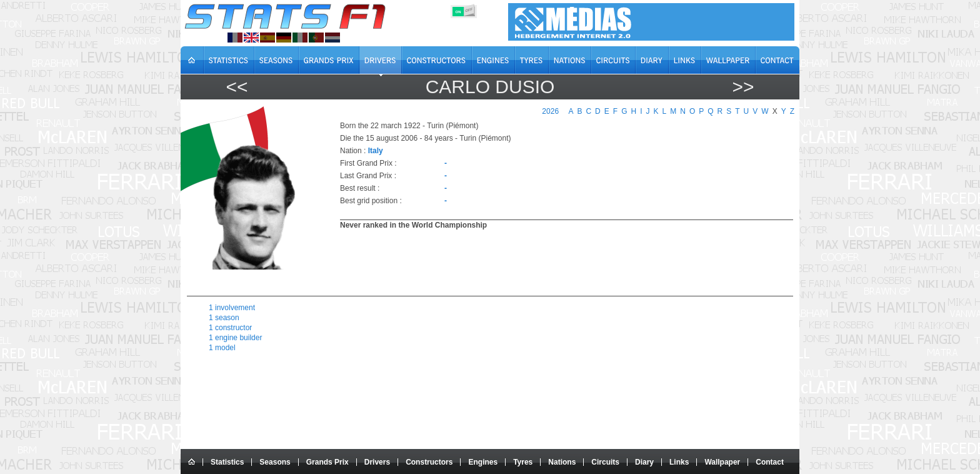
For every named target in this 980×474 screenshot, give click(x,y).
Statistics (227, 462)
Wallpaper (722, 462)
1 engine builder (235, 338)
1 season (224, 318)
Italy (376, 151)
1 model (222, 348)
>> (743, 87)
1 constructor (230, 328)
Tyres (523, 462)
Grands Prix (327, 462)
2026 (550, 111)
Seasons (275, 462)
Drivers (377, 462)
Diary (644, 462)
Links (679, 462)
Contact (770, 462)
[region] (559, 261)
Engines (483, 462)
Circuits (605, 462)
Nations (562, 462)
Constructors (429, 462)
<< (237, 87)
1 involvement (232, 308)
